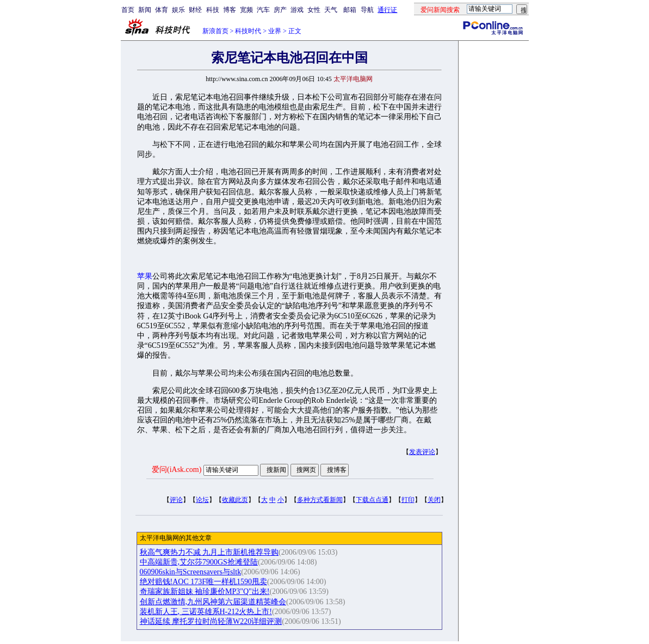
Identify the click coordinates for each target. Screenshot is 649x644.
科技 (213, 10)
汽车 (263, 10)
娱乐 (178, 10)
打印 (408, 500)
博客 (230, 10)
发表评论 (422, 452)
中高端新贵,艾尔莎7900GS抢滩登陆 (199, 562)
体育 (162, 10)
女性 (314, 10)
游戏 (297, 10)
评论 (176, 500)
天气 (331, 10)
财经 (195, 10)
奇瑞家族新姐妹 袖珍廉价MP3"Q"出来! (205, 591)
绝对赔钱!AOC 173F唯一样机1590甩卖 (204, 582)
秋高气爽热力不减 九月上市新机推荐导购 (209, 552)
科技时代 (248, 31)
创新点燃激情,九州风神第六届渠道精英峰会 (213, 602)
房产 (280, 10)
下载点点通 (372, 500)
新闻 (145, 10)
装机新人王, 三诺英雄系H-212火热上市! (206, 612)
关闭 (434, 500)
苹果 (145, 276)
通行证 (387, 10)
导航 (367, 10)
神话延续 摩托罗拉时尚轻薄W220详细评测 (211, 621)
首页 (128, 10)
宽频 (246, 10)
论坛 (202, 500)
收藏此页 (235, 500)
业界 (275, 31)
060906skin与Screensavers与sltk (191, 572)
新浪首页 (215, 31)
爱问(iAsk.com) (177, 470)
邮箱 (350, 10)
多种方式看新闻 (320, 500)
